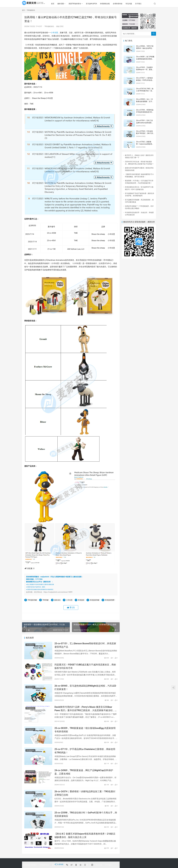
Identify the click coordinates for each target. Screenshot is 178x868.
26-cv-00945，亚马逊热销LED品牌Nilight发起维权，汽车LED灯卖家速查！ (85, 690)
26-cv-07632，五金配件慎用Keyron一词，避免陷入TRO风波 (145, 70)
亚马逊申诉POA (99, 4)
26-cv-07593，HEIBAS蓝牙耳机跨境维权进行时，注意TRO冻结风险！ (145, 112)
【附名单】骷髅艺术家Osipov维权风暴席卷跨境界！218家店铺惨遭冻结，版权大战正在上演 (85, 845)
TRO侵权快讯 (49, 26)
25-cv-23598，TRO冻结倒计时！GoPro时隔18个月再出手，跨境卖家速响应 (86, 823)
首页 (60, 4)
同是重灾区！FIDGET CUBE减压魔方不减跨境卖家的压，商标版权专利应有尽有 (85, 668)
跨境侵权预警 (110, 600)
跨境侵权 (81, 600)
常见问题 (136, 4)
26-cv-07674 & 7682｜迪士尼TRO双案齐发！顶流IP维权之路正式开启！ (145, 91)
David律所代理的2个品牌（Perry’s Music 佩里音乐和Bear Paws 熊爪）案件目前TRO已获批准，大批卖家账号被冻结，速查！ (86, 712)
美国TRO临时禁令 (82, 4)
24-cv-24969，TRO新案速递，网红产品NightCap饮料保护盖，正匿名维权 (84, 779)
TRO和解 (46, 600)
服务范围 (68, 4)
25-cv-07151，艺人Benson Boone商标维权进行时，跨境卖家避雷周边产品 (85, 646)
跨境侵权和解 (95, 600)
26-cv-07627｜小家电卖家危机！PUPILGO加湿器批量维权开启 (145, 80)
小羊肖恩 (54, 33)
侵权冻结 (57, 600)
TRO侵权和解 (32, 600)
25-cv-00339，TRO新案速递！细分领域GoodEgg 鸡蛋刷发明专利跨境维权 (85, 734)
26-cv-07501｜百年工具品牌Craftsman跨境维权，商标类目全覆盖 (144, 123)
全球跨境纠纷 (125, 4)
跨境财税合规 (112, 4)
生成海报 (59, 865)
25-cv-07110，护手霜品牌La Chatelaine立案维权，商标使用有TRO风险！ (85, 756)
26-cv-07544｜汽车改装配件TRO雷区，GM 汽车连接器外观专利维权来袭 (145, 133)
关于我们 (146, 4)
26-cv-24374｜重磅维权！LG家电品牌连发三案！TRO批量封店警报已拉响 (85, 801)
